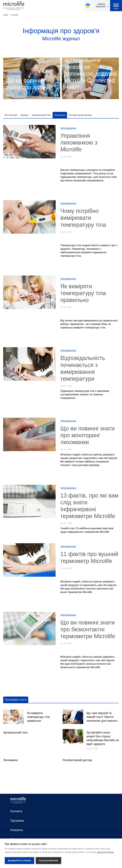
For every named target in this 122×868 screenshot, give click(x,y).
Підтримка (17, 821)
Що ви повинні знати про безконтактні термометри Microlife (88, 629)
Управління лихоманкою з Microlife (79, 143)
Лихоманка (60, 115)
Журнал (15, 15)
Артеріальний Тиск (41, 115)
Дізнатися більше (106, 852)
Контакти (16, 811)
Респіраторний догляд (80, 115)
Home (6, 15)
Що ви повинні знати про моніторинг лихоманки (88, 435)
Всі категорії (11, 115)
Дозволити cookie (19, 861)
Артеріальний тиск (15, 733)
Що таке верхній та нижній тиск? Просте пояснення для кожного (102, 717)
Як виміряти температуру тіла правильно (83, 293)
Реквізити (17, 830)
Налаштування (48, 861)
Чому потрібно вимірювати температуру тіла (83, 218)
